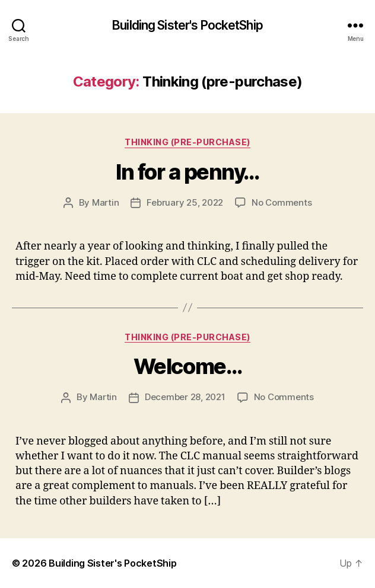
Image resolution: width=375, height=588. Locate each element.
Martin (105, 202)
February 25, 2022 (185, 202)
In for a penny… (188, 172)
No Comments (282, 202)
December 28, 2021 (185, 397)
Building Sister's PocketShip (188, 25)
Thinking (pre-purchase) (188, 142)
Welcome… (188, 366)
